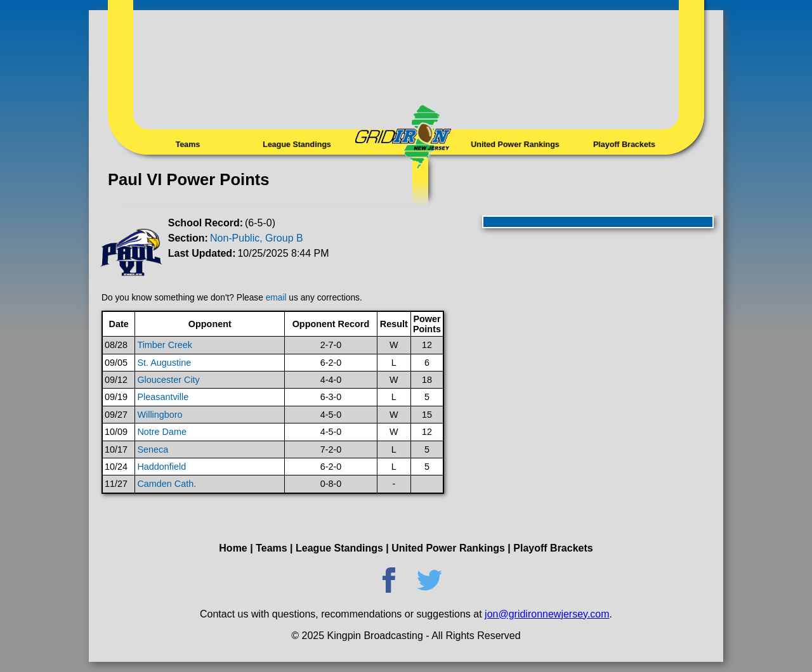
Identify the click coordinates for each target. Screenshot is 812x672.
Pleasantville (163, 397)
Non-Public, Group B (257, 238)
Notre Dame (162, 432)
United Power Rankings (515, 144)
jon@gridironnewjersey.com (547, 614)
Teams (188, 144)
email (276, 298)
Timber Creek (165, 345)
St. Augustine (164, 363)
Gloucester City (168, 380)
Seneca (153, 449)
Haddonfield (161, 467)
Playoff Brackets (624, 144)
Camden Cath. (167, 484)
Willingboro (160, 415)
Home (233, 548)
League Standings (297, 144)
